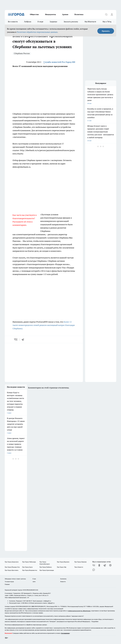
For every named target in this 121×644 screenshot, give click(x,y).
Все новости (13, 22)
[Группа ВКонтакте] (94, 565)
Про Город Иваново (80, 562)
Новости (63, 582)
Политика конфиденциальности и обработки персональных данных (26, 625)
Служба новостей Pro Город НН (59, 62)
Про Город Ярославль (12, 570)
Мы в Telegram (109, 22)
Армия (65, 14)
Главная (7, 584)
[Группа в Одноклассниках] (99, 565)
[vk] (16, 339)
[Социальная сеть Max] (94, 570)
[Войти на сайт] (112, 14)
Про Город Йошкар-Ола (12, 567)
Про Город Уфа (62, 567)
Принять (106, 31)
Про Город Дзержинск (12, 562)
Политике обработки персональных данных (37, 32)
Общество (34, 14)
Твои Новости (79, 567)
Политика (79, 14)
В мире (40, 22)
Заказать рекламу (71, 22)
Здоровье (53, 22)
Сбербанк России (22, 53)
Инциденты (50, 14)
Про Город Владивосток (30, 570)
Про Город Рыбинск (46, 567)
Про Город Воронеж (63, 562)
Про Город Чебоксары (29, 562)
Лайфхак (28, 22)
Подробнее (95, 621)
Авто (34, 582)
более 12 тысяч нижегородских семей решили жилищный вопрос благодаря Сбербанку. (44, 325)
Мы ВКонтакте (90, 22)
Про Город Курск (27, 567)
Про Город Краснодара (47, 570)
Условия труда (9, 582)
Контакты (63, 579)
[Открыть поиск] (106, 14)
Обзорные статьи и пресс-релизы (15, 579)
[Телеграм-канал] (105, 565)
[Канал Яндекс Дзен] (110, 565)
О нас (34, 579)
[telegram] (24, 339)
